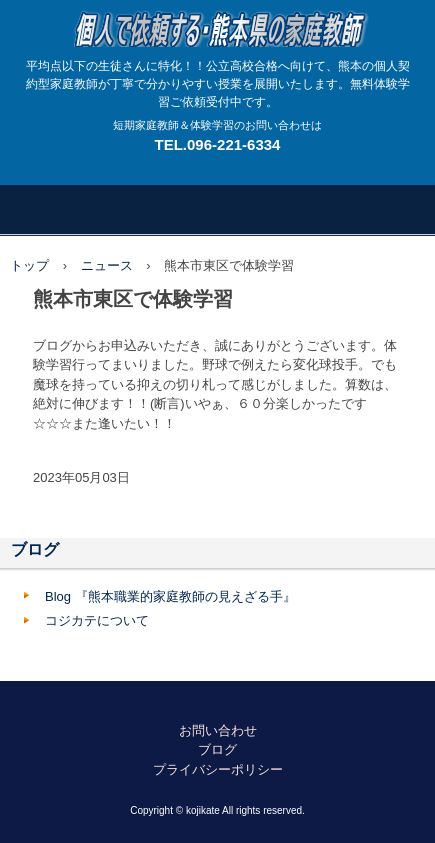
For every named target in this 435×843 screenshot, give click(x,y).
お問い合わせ (218, 730)
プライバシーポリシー (218, 769)
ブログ (35, 549)
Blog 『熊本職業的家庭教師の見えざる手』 (170, 596)
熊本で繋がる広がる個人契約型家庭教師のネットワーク (217, 19)
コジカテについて (97, 620)
